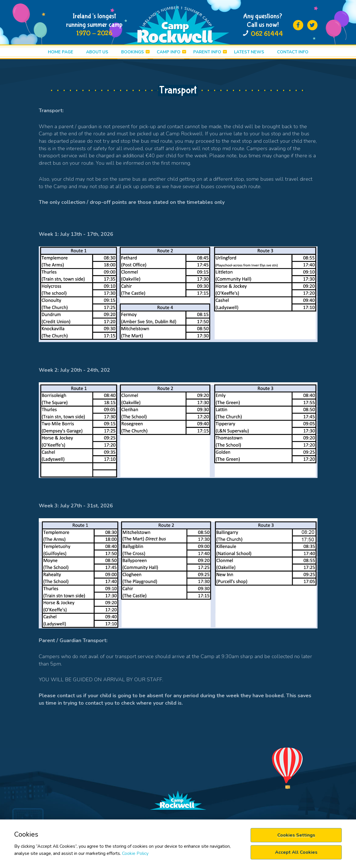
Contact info (293, 52)
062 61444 (267, 34)
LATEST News (249, 52)
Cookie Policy (135, 853)
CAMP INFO (169, 52)
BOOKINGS (133, 52)
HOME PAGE (61, 52)
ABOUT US (97, 52)
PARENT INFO (207, 52)
